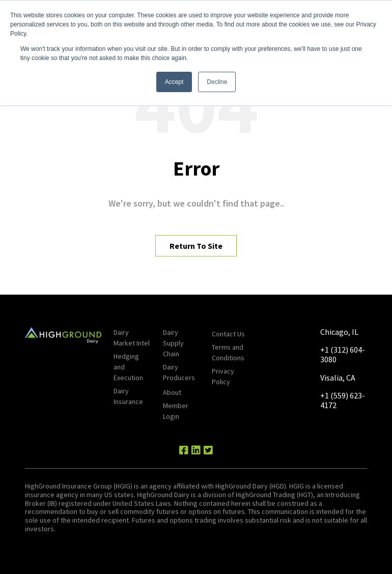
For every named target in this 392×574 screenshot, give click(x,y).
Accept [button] (174, 82)
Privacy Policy (223, 376)
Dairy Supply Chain (173, 343)
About (172, 392)
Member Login (176, 411)
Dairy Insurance (128, 396)
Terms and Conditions (228, 352)
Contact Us (228, 334)
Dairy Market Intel (132, 338)
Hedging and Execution (128, 367)
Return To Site (196, 246)
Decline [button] (217, 82)
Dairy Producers (179, 372)
